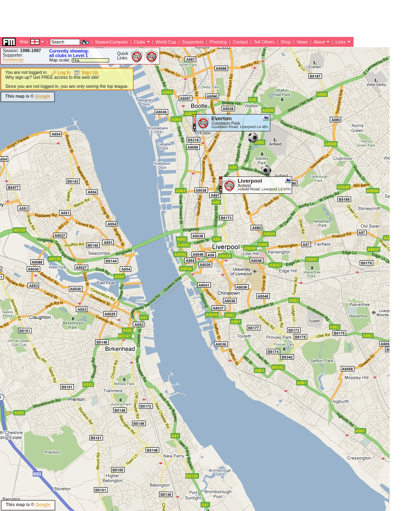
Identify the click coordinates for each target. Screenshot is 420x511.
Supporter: (13, 55)
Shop (286, 42)
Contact (240, 42)
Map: (25, 41)
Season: (22, 50)
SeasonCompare (112, 42)
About (319, 42)
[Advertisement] (149, 18)
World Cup (166, 42)
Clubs (139, 42)
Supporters (193, 42)
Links (341, 42)
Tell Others (264, 42)
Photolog (218, 42)
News (302, 42)
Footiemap (13, 60)
